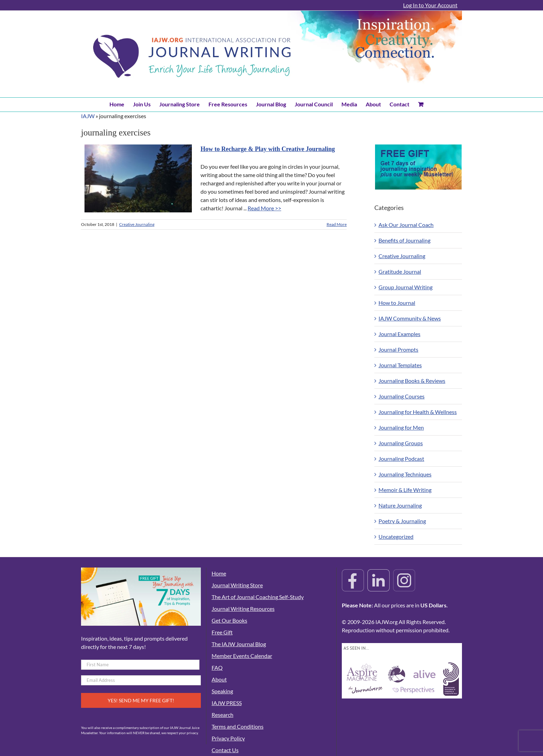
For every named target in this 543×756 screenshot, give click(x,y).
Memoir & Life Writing (405, 490)
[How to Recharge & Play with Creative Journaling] (138, 178)
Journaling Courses (402, 396)
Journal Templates (400, 365)
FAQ (217, 667)
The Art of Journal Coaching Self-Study (258, 597)
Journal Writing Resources (243, 609)
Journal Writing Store (237, 585)
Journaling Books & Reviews (412, 381)
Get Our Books (229, 620)
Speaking (222, 691)
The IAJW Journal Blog (239, 644)
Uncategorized (396, 537)
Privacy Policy (228, 738)
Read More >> (264, 208)
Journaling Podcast (401, 459)
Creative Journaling (137, 224)
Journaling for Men (401, 427)
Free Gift (222, 632)
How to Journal (397, 303)
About (219, 679)
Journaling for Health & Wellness (418, 412)
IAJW (88, 116)
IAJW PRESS (227, 703)
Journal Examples (399, 334)
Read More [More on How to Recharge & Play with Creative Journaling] (337, 224)
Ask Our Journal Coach (406, 225)
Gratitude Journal (400, 271)
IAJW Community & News (410, 318)
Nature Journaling (400, 505)
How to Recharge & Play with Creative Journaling (268, 149)
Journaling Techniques (405, 474)
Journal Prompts (398, 349)
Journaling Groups (401, 443)
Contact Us (225, 750)
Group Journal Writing (406, 287)
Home (219, 573)
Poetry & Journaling (402, 521)
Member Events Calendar (242, 656)
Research (222, 715)
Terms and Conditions (238, 726)
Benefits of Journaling (404, 240)
